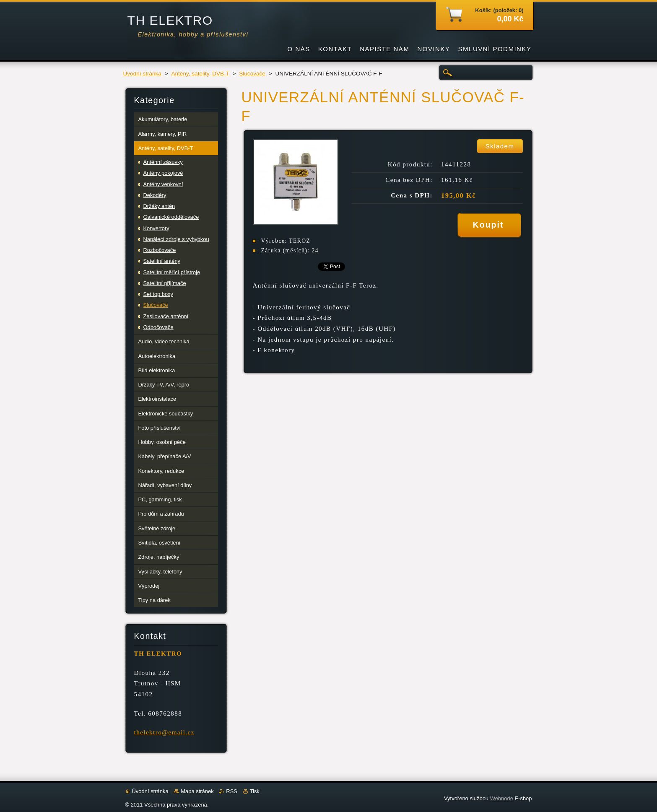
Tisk (255, 791)
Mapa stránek (197, 791)
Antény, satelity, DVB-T (200, 74)
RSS (232, 791)
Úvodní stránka (142, 74)
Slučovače (252, 74)
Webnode (502, 798)
